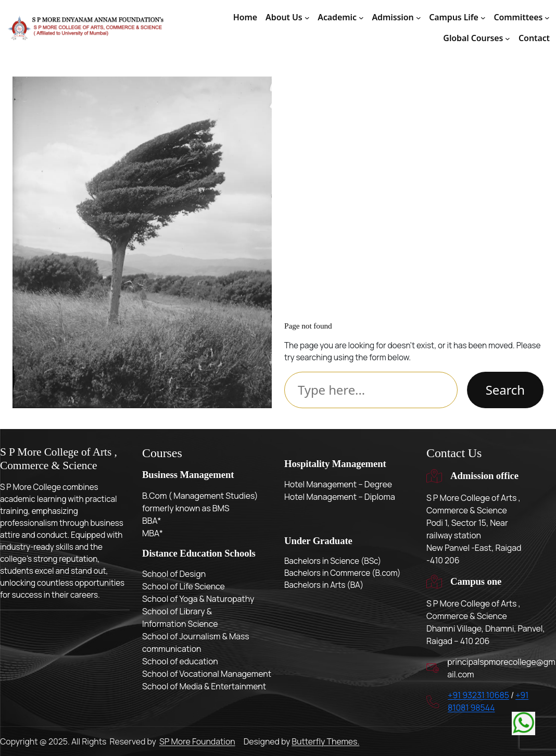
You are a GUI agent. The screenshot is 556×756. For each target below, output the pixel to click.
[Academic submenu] (361, 18)
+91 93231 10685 (478, 695)
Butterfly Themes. (325, 741)
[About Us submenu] (307, 18)
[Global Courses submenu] (508, 39)
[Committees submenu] (547, 18)
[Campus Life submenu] (483, 18)
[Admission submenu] (419, 18)
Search (505, 390)
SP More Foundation (197, 741)
